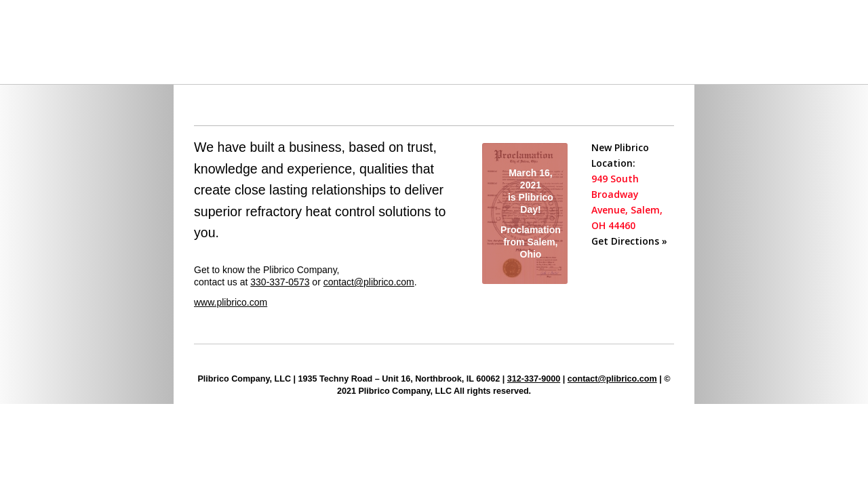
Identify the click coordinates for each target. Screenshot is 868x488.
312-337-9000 (534, 379)
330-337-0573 (280, 282)
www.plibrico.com (231, 302)
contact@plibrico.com (369, 282)
